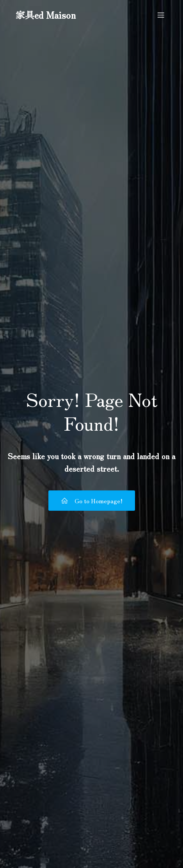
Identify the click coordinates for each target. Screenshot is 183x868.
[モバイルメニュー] (161, 15)
